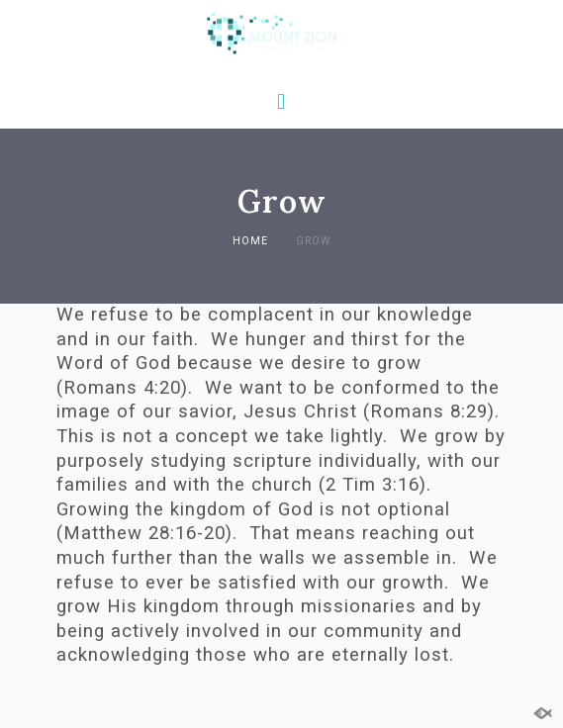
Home (250, 241)
